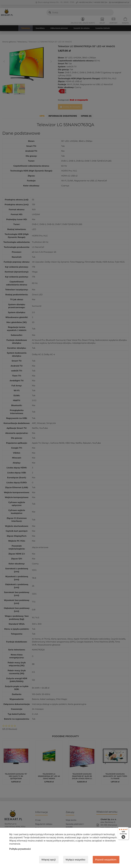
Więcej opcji (49, 860)
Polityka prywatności (20, 849)
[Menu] (127, 829)
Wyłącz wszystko (75, 860)
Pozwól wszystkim (106, 860)
